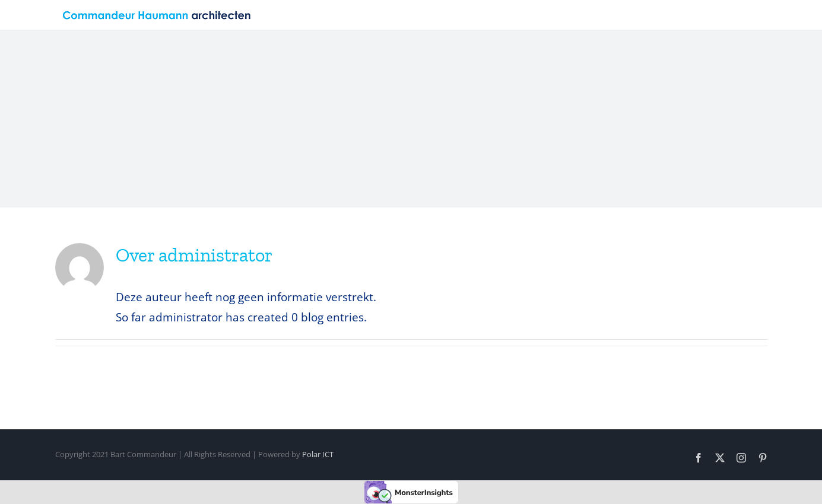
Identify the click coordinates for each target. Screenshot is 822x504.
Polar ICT (318, 454)
